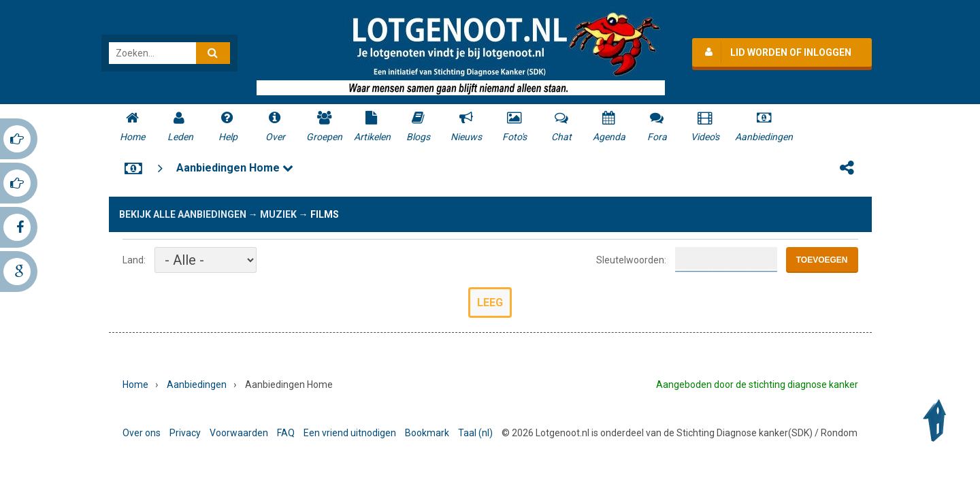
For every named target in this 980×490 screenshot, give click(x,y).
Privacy (185, 433)
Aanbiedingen (197, 385)
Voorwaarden (239, 433)
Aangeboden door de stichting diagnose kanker (757, 385)
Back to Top (938, 421)
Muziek (278, 214)
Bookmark (427, 433)
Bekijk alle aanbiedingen (183, 214)
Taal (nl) (475, 433)
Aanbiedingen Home (235, 168)
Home (135, 385)
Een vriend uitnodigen (350, 433)
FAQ (286, 433)
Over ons (142, 433)
